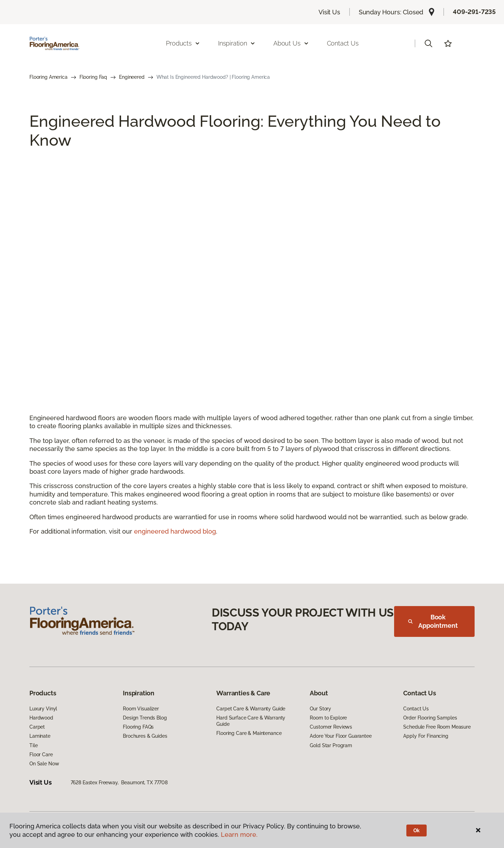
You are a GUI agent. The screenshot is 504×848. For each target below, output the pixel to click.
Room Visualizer (141, 709)
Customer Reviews (331, 727)
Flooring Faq (93, 77)
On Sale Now (44, 764)
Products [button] (183, 43)
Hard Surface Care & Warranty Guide (251, 721)
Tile (33, 745)
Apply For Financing (426, 736)
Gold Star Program (331, 745)
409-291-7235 (474, 12)
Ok (417, 830)
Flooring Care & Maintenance (249, 733)
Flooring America (48, 77)
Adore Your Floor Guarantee (341, 736)
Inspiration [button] (237, 43)
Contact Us (343, 43)
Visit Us (329, 12)
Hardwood (41, 718)
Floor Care (41, 755)
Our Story (320, 709)
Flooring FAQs (138, 727)
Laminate (40, 736)
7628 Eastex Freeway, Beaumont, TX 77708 (119, 783)
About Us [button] (291, 43)
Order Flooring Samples (430, 718)
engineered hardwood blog (175, 531)
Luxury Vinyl (43, 709)
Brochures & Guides (145, 736)
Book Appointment (433, 621)
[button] (428, 43)
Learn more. (239, 835)
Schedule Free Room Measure (437, 727)
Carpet (37, 727)
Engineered (132, 77)
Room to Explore (328, 718)
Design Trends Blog (145, 718)
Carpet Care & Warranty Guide (251, 709)
